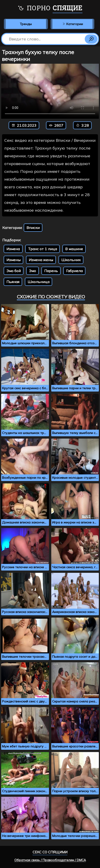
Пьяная (13, 282)
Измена (13, 249)
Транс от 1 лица (42, 249)
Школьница (38, 282)
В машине (74, 249)
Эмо (32, 271)
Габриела (74, 271)
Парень (51, 271)
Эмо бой (14, 271)
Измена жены (41, 260)
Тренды (26, 24)
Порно (50, 8)
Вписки (33, 228)
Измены (13, 260)
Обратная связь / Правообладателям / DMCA (50, 860)
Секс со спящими (50, 852)
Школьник (71, 260)
